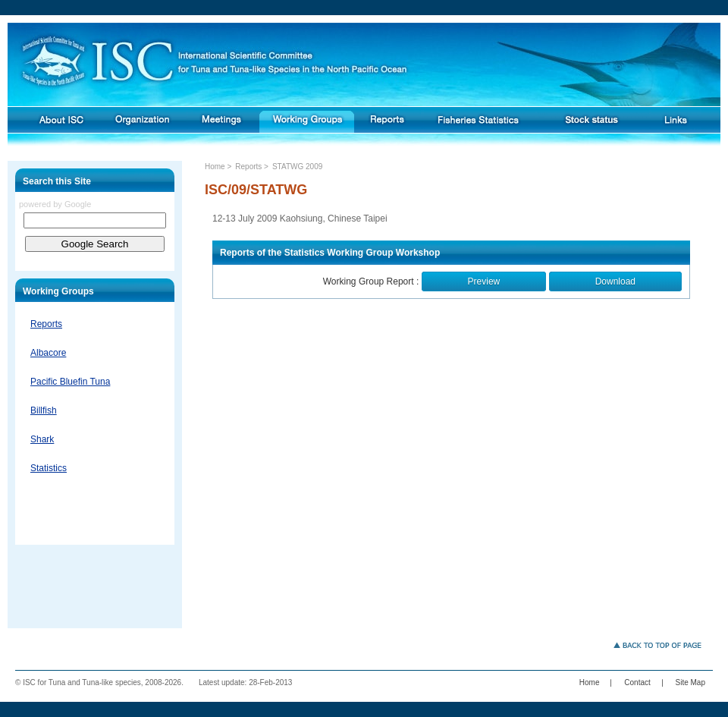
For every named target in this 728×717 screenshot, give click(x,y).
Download (615, 281)
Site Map (690, 682)
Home (215, 167)
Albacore (48, 353)
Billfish (44, 410)
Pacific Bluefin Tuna (70, 382)
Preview (484, 281)
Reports (46, 324)
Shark (42, 439)
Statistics (49, 468)
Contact (637, 682)
